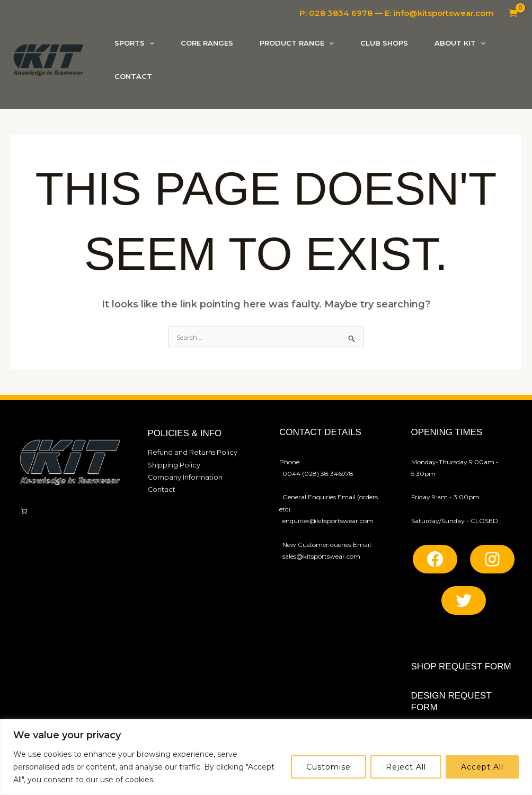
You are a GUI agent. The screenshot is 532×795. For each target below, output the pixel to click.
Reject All (406, 767)
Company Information (183, 476)
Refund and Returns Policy (189, 452)
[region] (266, 757)
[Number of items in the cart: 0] (24, 511)
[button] (149, 43)
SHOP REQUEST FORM (461, 666)
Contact (160, 487)
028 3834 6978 (341, 13)
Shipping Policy (172, 464)
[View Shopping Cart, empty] (513, 13)
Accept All (482, 767)
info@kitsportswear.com (444, 13)
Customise (329, 767)
